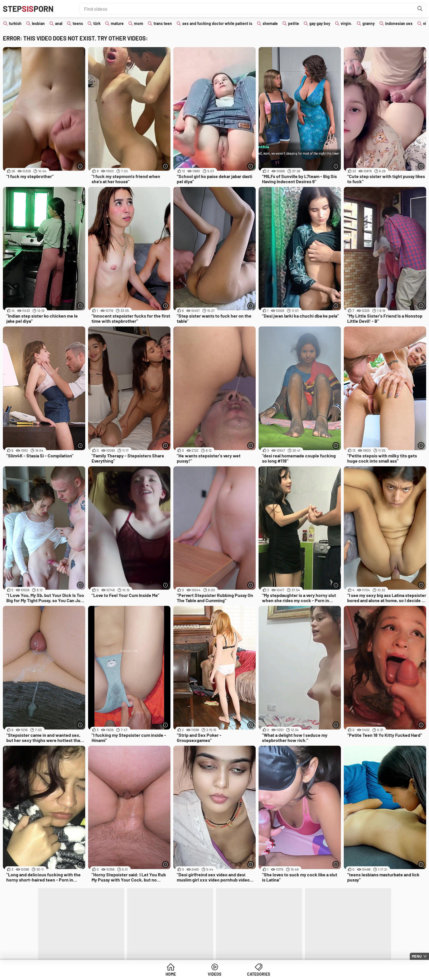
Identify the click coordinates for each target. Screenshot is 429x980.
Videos (214, 974)
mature (117, 23)
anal (59, 23)
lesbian (38, 23)
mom (139, 23)
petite (294, 23)
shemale (270, 23)
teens (78, 23)
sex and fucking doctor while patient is (217, 23)
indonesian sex (399, 23)
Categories (259, 974)
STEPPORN (28, 9)
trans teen (163, 23)
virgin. (346, 23)
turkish (15, 23)
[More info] (80, 166)
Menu (417, 956)
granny (369, 23)
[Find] (420, 9)
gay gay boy (320, 23)
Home (171, 974)
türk (97, 23)
